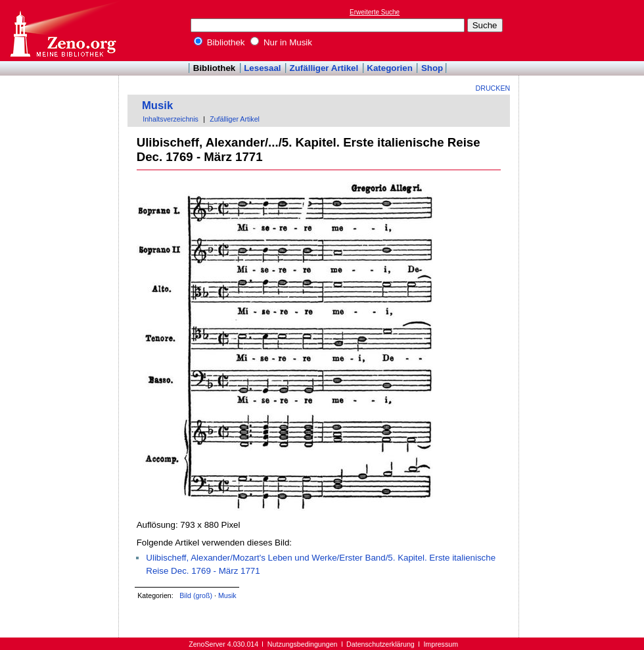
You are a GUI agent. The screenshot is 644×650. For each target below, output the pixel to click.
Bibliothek (219, 42)
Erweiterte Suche (375, 12)
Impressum (441, 644)
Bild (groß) (196, 595)
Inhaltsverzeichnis (171, 119)
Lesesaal (262, 68)
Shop (432, 68)
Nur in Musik (281, 42)
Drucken (493, 88)
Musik (157, 105)
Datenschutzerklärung (380, 644)
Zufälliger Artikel (324, 68)
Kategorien (390, 68)
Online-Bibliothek (62, 31)
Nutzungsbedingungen (303, 644)
